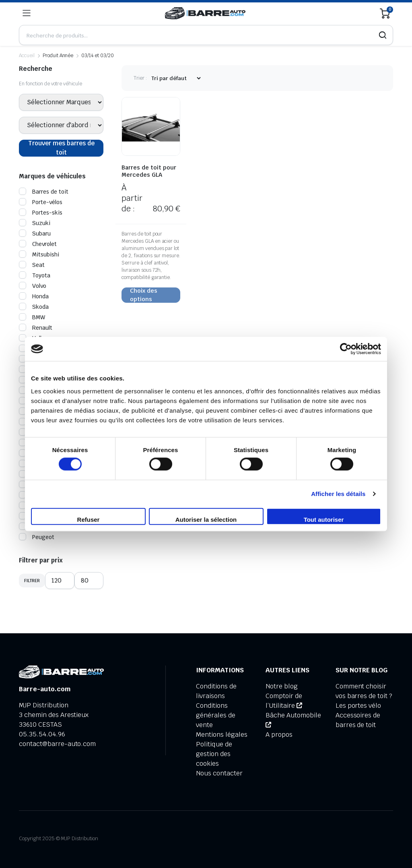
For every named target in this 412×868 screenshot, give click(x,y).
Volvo (33, 286)
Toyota (35, 275)
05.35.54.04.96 (42, 734)
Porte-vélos (41, 202)
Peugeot (37, 537)
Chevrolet (38, 244)
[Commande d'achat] (176, 78)
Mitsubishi (39, 254)
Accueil (27, 56)
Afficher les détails (338, 494)
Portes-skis (41, 213)
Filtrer (32, 581)
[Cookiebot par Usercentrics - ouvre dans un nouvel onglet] (346, 349)
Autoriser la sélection (206, 519)
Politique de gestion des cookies (214, 754)
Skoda (34, 307)
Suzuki (35, 223)
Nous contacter (219, 773)
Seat (32, 265)
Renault (36, 328)
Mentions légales (222, 735)
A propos (279, 735)
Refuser (89, 519)
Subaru (35, 234)
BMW (32, 317)
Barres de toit (44, 192)
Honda (34, 296)
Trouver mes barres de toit (61, 148)
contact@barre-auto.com (57, 744)
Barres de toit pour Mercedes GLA (149, 171)
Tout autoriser (324, 519)
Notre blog (282, 686)
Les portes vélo (358, 706)
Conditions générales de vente (216, 715)
